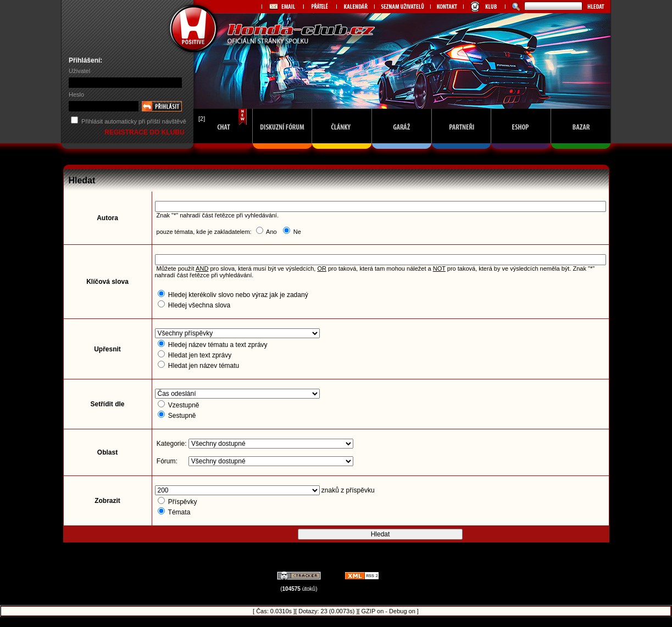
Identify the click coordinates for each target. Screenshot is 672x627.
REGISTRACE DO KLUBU (145, 132)
